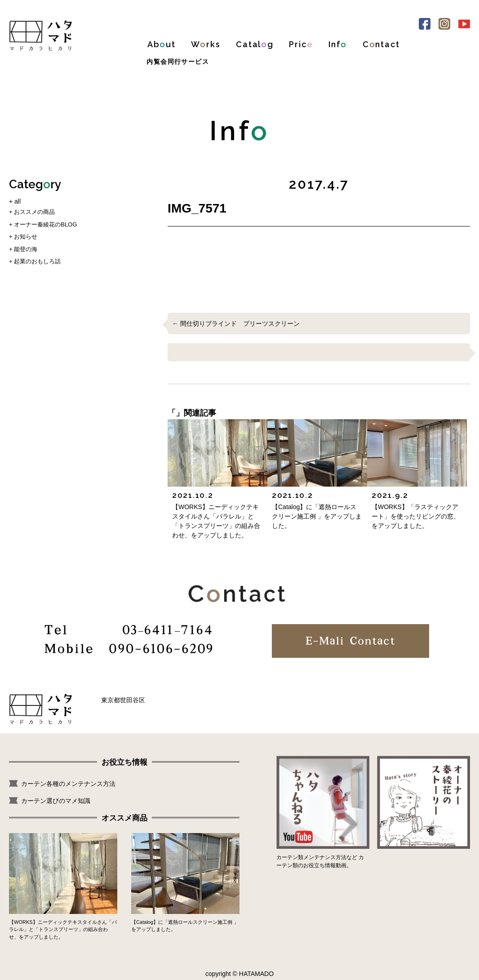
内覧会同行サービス (178, 62)
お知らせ (26, 237)
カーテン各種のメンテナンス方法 (68, 784)
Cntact (381, 44)
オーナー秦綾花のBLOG (45, 224)
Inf (338, 44)
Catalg (255, 44)
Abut (162, 44)
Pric (301, 44)
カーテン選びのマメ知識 (56, 801)
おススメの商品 (34, 212)
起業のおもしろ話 (37, 261)
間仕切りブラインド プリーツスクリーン (240, 324)
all (18, 201)
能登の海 (26, 249)
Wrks (206, 44)
